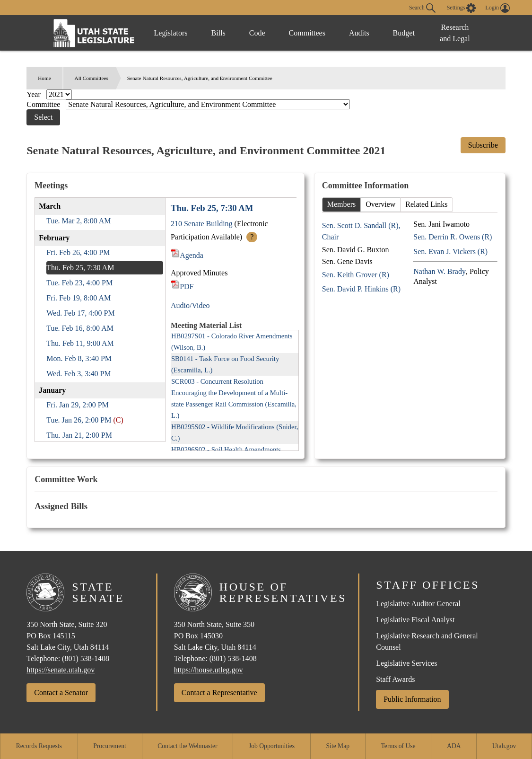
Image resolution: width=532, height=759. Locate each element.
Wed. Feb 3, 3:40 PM (79, 374)
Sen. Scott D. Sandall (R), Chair (361, 231)
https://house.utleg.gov (209, 670)
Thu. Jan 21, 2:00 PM (79, 435)
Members (341, 204)
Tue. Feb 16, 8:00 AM (80, 328)
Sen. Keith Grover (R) (356, 275)
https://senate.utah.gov (61, 670)
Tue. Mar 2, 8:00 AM (78, 221)
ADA (454, 746)
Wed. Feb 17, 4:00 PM (81, 313)
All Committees (92, 78)
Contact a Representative (219, 693)
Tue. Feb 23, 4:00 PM (79, 283)
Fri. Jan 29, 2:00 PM (78, 405)
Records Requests (39, 746)
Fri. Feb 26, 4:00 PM (78, 252)
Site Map (338, 746)
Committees (307, 33)
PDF (182, 287)
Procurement (109, 746)
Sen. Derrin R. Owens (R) (453, 237)
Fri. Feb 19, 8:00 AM (78, 298)
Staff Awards (395, 679)
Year (34, 94)
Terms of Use (398, 746)
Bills (218, 33)
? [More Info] (252, 237)
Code (257, 33)
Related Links (426, 204)
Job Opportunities (272, 746)
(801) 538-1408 (86, 658)
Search (422, 8)
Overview (380, 204)
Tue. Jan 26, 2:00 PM (79, 420)
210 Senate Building (202, 224)
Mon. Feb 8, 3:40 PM (79, 358)
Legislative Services (406, 663)
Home (44, 78)
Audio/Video (190, 305)
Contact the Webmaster (187, 746)
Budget (404, 33)
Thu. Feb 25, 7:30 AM (80, 268)
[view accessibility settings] (462, 8)
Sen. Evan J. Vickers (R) (450, 252)
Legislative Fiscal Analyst (415, 620)
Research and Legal (455, 33)
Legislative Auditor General (418, 604)
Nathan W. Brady (440, 271)
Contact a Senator (61, 693)
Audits (359, 33)
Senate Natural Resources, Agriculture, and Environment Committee (200, 78)
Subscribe (483, 145)
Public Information (412, 699)
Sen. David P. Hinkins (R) (361, 289)
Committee (44, 104)
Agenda (187, 255)
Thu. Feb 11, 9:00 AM (80, 343)
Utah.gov (504, 746)
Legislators (171, 33)
